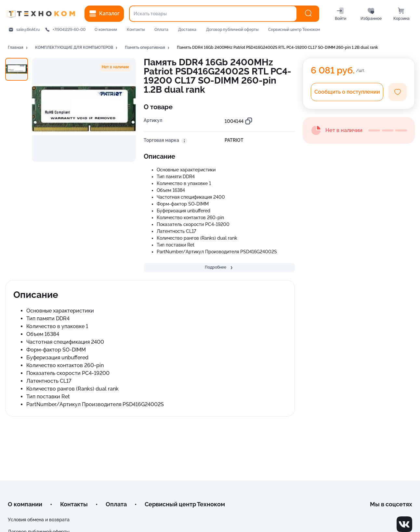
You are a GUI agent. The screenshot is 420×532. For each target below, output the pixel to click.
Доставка (187, 30)
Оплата (161, 30)
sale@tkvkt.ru (28, 30)
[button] (18, 48)
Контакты (136, 30)
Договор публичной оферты (232, 30)
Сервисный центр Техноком (294, 30)
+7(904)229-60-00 (69, 30)
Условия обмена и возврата (39, 520)
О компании (106, 30)
